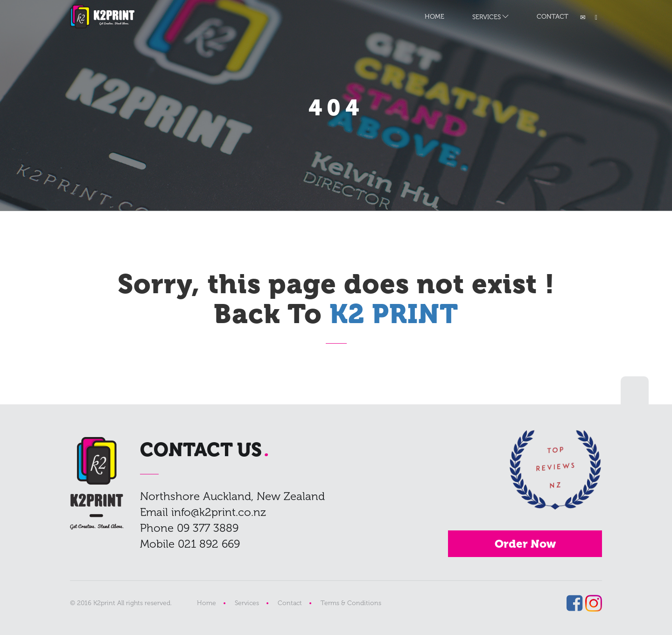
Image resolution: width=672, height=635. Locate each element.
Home (206, 603)
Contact (290, 603)
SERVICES (486, 17)
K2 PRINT (102, 17)
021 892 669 (209, 544)
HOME (434, 17)
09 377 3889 (208, 528)
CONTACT (553, 17)
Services (247, 603)
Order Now (525, 544)
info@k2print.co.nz (219, 512)
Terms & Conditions (351, 603)
